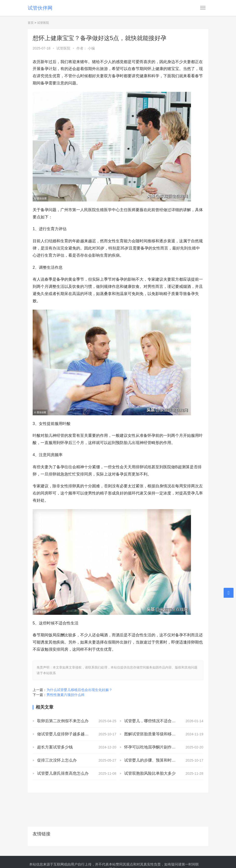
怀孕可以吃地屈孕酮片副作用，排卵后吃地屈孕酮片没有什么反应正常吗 (164, 747)
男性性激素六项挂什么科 (66, 695)
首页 (31, 23)
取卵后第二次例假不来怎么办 (63, 721)
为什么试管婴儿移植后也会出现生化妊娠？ (79, 690)
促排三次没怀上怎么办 (57, 760)
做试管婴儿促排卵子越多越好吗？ (67, 734)
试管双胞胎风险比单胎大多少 (150, 773)
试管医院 (43, 23)
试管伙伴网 (40, 8)
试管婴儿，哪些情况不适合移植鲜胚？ (158, 721)
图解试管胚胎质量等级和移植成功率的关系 (162, 734)
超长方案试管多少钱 (55, 747)
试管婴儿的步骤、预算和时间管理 (154, 760)
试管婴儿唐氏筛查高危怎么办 (63, 773)
